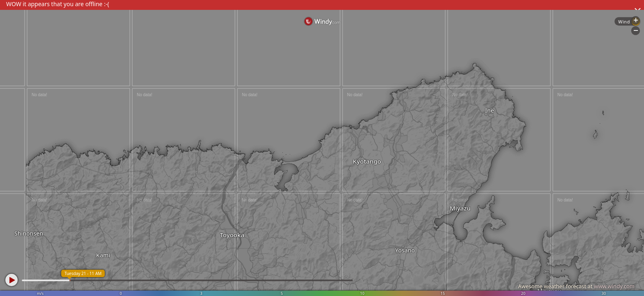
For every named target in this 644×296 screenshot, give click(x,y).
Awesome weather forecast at (576, 286)
